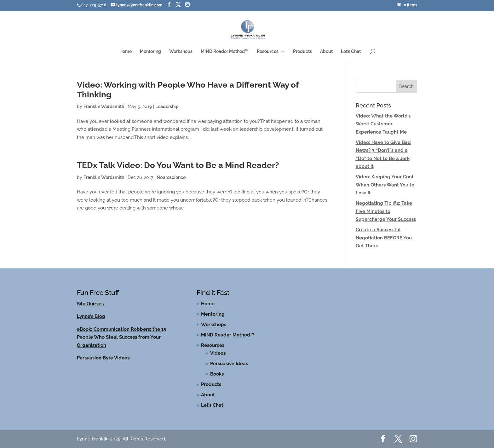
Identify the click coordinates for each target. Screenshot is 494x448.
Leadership (167, 106)
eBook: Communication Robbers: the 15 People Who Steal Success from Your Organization (121, 337)
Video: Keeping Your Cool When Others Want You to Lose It (385, 185)
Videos (218, 353)
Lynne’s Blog (91, 316)
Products (302, 52)
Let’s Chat (351, 52)
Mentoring (150, 52)
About (326, 52)
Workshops (181, 52)
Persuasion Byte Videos (103, 358)
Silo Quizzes (90, 304)
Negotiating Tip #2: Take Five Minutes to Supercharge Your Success (386, 211)
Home (126, 52)
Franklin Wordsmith (104, 106)
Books (217, 374)
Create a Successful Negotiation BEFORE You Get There (384, 238)
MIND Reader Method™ (225, 52)
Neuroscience (171, 177)
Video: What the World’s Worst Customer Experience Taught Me (383, 124)
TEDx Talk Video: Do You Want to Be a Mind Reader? (178, 165)
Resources (268, 52)
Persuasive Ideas (229, 364)
